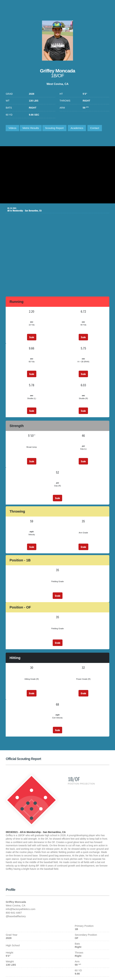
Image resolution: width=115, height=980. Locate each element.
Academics (77, 128)
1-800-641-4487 (105, 8)
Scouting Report (54, 128)
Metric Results (31, 128)
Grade (83, 547)
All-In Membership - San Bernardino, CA (55, 210)
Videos (12, 128)
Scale (32, 337)
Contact (95, 128)
